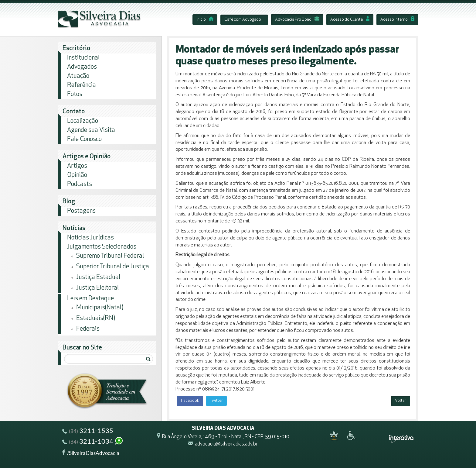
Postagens (81, 211)
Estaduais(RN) (96, 318)
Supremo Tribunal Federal (110, 256)
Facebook (190, 401)
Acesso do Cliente (350, 20)
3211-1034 (93, 442)
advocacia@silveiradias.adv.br (226, 444)
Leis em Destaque (90, 299)
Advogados (82, 67)
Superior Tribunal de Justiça (113, 267)
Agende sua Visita (91, 130)
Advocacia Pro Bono (297, 20)
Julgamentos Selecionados (102, 247)
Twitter (216, 401)
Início (205, 20)
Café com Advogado (243, 20)
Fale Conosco (84, 139)
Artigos (77, 166)
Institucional (83, 58)
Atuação (78, 76)
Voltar (401, 401)
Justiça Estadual (98, 277)
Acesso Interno (397, 20)
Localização (83, 121)
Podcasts (80, 184)
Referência (82, 85)
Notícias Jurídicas (90, 238)
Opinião (77, 175)
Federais (88, 329)
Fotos (75, 94)
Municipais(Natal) (100, 308)
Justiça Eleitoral (97, 288)
